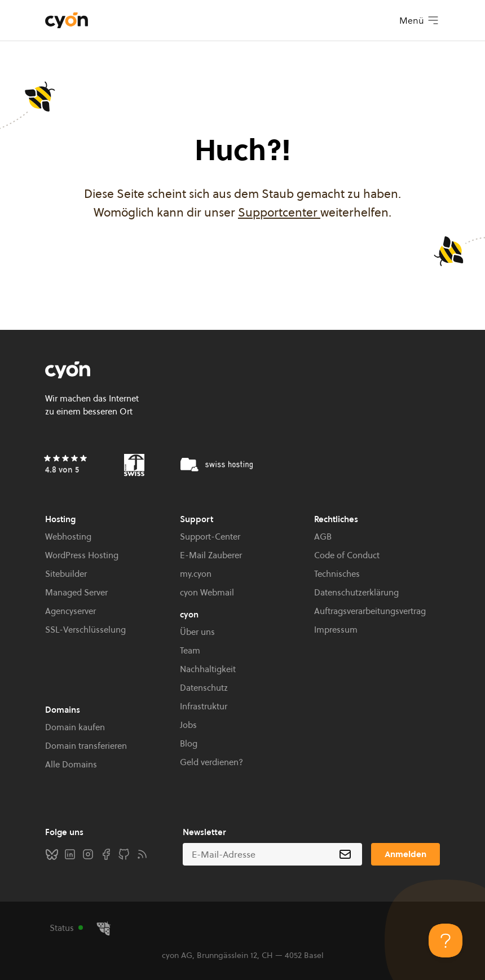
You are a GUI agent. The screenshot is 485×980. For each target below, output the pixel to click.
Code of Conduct (347, 555)
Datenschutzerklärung (356, 592)
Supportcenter (279, 212)
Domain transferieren (86, 746)
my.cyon (196, 574)
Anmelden (405, 854)
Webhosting (68, 537)
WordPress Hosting (82, 555)
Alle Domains (71, 764)
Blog (189, 743)
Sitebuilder (66, 574)
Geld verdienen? (211, 762)
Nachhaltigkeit (208, 669)
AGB (323, 537)
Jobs (188, 725)
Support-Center (210, 537)
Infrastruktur (204, 706)
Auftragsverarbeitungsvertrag (370, 611)
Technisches (337, 574)
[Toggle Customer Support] (446, 941)
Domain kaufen (75, 727)
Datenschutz (204, 688)
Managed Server (76, 592)
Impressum (336, 630)
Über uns (197, 632)
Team (190, 650)
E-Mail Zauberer (211, 555)
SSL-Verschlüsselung (85, 630)
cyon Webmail (207, 592)
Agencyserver (70, 611)
